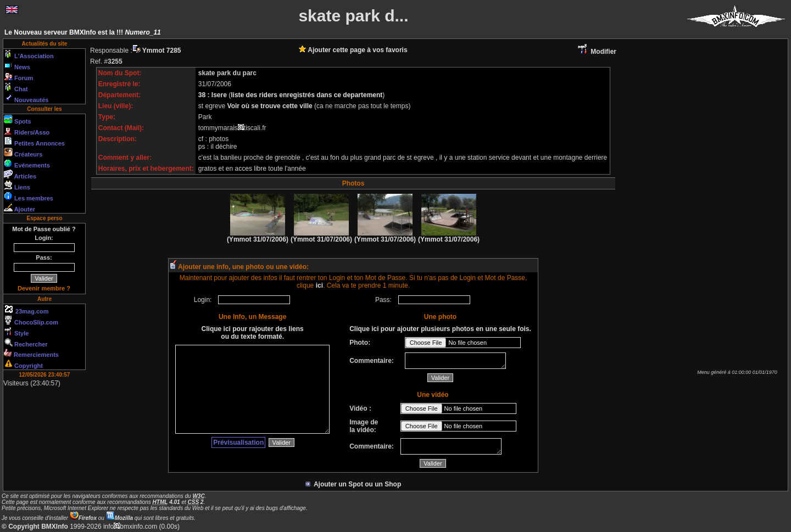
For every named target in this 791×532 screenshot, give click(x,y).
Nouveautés (26, 98)
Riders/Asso (27, 131)
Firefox (83, 518)
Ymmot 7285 (157, 51)
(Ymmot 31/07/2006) (258, 236)
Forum (18, 76)
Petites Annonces (34, 142)
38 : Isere (213, 95)
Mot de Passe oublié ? (44, 229)
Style (16, 332)
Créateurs (23, 153)
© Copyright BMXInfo (35, 527)
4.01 (166, 502)
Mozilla (119, 518)
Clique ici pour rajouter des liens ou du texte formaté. (253, 333)
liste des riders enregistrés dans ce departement (307, 95)
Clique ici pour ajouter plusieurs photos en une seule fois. (440, 329)
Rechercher (26, 343)
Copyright (23, 364)
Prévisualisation (238, 443)
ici (319, 285)
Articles (20, 175)
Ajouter (20, 208)
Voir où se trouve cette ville (271, 106)
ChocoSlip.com (31, 321)
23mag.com (26, 310)
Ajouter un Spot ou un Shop (353, 484)
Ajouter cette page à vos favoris (353, 50)
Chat (16, 87)
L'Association (29, 54)
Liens (17, 186)
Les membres (29, 197)
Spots (18, 120)
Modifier (597, 52)
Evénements (27, 164)
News (17, 65)
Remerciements (31, 353)
